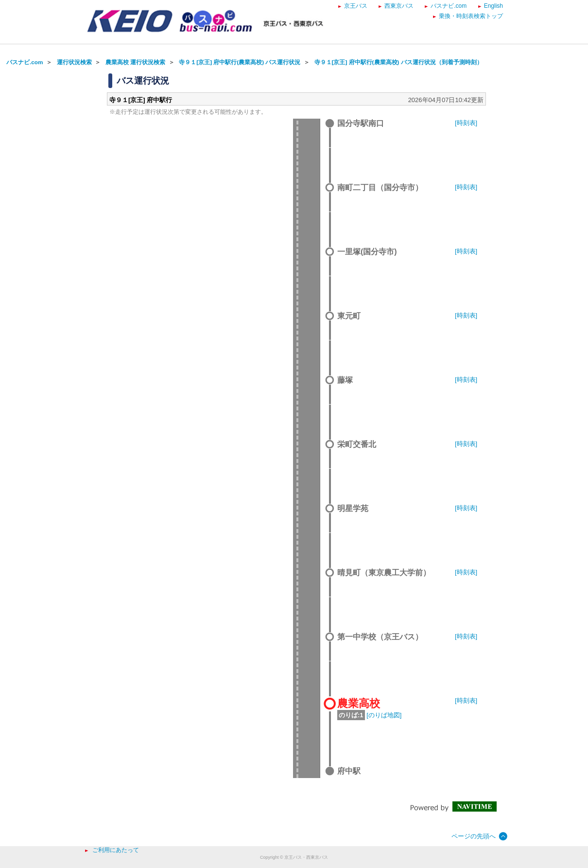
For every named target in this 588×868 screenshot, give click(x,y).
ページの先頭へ (474, 836)
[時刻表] (466, 123)
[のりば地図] (384, 715)
